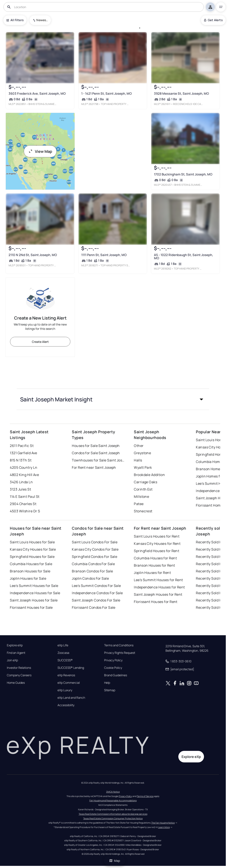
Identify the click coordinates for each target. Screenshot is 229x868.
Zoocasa (63, 653)
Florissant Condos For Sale (94, 607)
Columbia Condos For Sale (93, 564)
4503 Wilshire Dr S (25, 511)
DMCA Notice (113, 792)
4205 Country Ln (24, 467)
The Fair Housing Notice (163, 823)
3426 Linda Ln (21, 482)
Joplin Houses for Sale (28, 578)
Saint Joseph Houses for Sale (34, 600)
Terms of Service (145, 796)
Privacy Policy (113, 660)
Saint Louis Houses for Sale (32, 542)
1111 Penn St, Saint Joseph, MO (104, 255)
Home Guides (16, 683)
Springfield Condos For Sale (95, 557)
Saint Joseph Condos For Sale (96, 600)
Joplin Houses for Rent (152, 573)
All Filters (15, 20)
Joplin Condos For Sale (90, 578)
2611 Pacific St (22, 446)
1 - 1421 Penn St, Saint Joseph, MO (106, 94)
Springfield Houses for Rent (157, 551)
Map (115, 861)
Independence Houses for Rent (159, 587)
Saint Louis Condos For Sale (95, 542)
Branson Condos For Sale (92, 571)
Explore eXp (15, 645)
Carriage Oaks (146, 482)
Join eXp (12, 660)
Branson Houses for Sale (30, 571)
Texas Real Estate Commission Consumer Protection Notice (113, 818)
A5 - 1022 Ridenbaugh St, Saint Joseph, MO (183, 257)
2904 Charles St (23, 504)
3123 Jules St (20, 489)
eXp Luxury (65, 690)
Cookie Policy (113, 668)
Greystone (142, 453)
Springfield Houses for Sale (32, 557)
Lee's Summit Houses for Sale (34, 586)
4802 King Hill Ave (24, 475)
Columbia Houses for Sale (31, 564)
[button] (113, 399)
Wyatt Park (143, 467)
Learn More (164, 827)
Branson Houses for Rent (154, 565)
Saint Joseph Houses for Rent (158, 594)
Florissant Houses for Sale (31, 607)
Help (107, 683)
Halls (138, 460)
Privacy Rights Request (120, 653)
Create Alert (40, 342)
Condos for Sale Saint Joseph (96, 453)
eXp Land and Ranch (71, 698)
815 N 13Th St (21, 460)
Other (139, 446)
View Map (40, 151)
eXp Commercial (69, 683)
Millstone (141, 497)
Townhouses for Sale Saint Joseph (99, 460)
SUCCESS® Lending (71, 668)
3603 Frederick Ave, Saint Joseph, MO (37, 94)
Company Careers (19, 675)
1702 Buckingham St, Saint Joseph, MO (183, 174)
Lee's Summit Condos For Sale (96, 586)
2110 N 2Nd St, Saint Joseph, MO (33, 255)
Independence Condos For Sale (97, 593)
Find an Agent (16, 653)
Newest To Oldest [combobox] (42, 20)
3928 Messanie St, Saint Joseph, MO (181, 94)
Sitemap (110, 690)
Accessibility (66, 705)
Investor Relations (19, 668)
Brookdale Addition (149, 475)
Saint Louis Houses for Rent (157, 536)
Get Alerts (213, 20)
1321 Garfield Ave (23, 453)
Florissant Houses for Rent (156, 602)
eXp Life (63, 645)
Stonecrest (143, 511)
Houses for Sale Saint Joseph (96, 446)
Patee (139, 504)
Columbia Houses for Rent (155, 558)
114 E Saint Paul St (25, 497)
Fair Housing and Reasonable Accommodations (113, 800)
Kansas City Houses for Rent (157, 544)
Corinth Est (143, 489)
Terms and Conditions (119, 645)
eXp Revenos (66, 675)
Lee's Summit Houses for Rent (158, 580)
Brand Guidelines (116, 675)
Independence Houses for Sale (35, 593)
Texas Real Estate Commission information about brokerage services (113, 814)
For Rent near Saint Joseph (94, 467)
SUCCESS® (65, 660)
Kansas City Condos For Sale (95, 549)
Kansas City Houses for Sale (33, 549)
